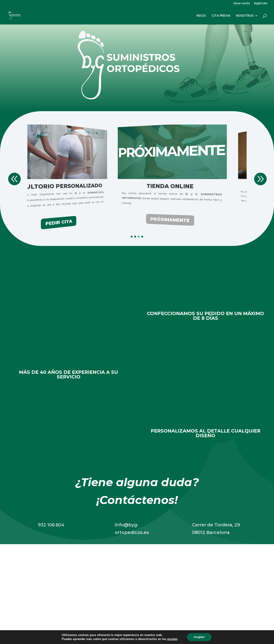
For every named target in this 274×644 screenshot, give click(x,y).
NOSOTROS (245, 16)
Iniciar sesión (242, 4)
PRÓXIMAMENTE (227, 220)
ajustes (172, 639)
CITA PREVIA (221, 16)
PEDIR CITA (116, 222)
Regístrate (261, 4)
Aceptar (199, 637)
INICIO (201, 16)
